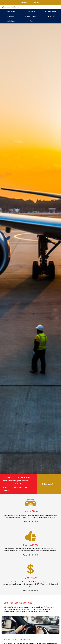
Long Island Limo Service (11, 7)
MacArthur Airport (51, 11)
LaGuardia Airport (30, 16)
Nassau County (10, 11)
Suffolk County (30, 11)
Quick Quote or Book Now (30, 3)
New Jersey (30, 21)
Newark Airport (10, 21)
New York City (51, 16)
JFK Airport (10, 16)
